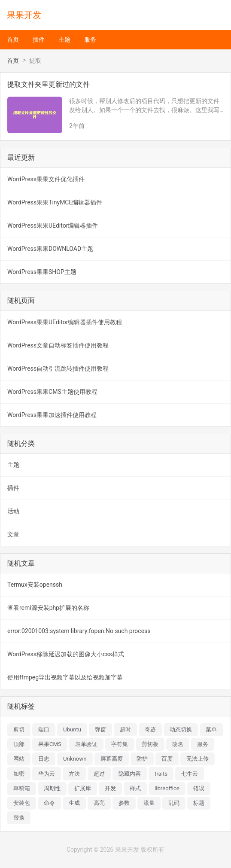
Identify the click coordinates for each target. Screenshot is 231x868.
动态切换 (181, 729)
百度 (167, 759)
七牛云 (190, 774)
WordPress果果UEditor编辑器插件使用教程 (65, 322)
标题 (199, 803)
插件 (39, 40)
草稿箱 (22, 788)
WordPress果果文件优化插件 (46, 179)
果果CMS (50, 744)
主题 (64, 40)
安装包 (22, 803)
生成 (74, 803)
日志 (44, 759)
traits (161, 774)
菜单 (211, 729)
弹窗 (100, 729)
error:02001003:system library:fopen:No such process (79, 631)
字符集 (120, 744)
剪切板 (150, 744)
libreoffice (167, 788)
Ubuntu (72, 729)
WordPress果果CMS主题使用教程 (52, 392)
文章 (13, 534)
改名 (178, 744)
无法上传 (198, 759)
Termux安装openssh (35, 585)
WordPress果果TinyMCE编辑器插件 (55, 202)
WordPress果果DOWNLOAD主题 (50, 249)
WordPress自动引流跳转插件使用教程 (58, 369)
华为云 (47, 774)
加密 (19, 774)
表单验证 (86, 744)
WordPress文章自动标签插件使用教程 (58, 345)
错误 (199, 788)
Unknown (75, 759)
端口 (44, 729)
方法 (74, 774)
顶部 (19, 744)
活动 (13, 511)
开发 (110, 788)
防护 (142, 759)
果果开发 (24, 15)
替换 (19, 818)
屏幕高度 (112, 759)
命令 (49, 803)
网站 (19, 759)
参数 (124, 803)
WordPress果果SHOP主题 (42, 272)
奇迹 (150, 729)
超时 (125, 729)
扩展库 (83, 788)
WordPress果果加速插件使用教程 (52, 415)
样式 (135, 788)
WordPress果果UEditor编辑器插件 (53, 225)
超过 (99, 774)
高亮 (99, 803)
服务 (90, 40)
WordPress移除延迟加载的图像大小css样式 (66, 654)
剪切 (19, 729)
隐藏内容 (130, 774)
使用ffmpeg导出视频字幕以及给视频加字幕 (65, 677)
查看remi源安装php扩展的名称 (48, 608)
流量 (149, 803)
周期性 (52, 788)
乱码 (174, 803)
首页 (13, 40)
